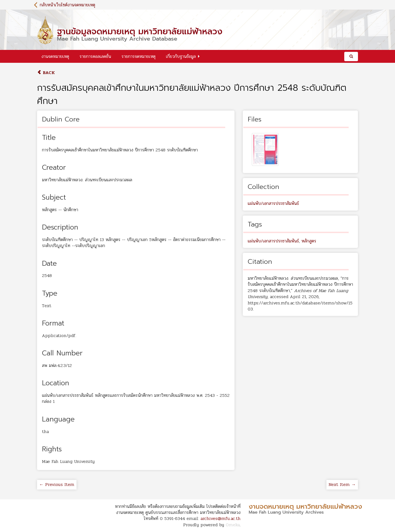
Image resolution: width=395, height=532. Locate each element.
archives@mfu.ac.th (221, 518)
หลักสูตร (309, 241)
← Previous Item (57, 484)
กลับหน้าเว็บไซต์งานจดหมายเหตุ (67, 5)
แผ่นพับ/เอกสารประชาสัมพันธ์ (273, 203)
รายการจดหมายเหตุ (139, 56)
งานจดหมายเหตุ (55, 56)
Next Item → (342, 484)
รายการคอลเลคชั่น (95, 56)
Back (46, 73)
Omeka (233, 525)
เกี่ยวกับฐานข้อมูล (181, 56)
